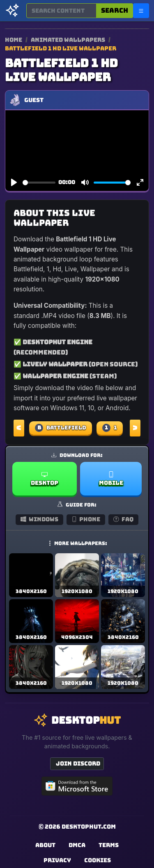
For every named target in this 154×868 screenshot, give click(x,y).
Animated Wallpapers (69, 40)
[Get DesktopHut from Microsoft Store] (77, 786)
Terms (109, 845)
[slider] (39, 183)
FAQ (123, 519)
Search (115, 10)
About (45, 845)
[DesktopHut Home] (12, 11)
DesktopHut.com (89, 827)
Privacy (57, 860)
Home (14, 40)
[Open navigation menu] (141, 11)
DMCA (77, 845)
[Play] (14, 183)
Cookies (98, 860)
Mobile (111, 479)
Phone (86, 519)
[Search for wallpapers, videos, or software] (61, 11)
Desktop (45, 479)
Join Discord (78, 763)
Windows (39, 519)
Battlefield (61, 428)
